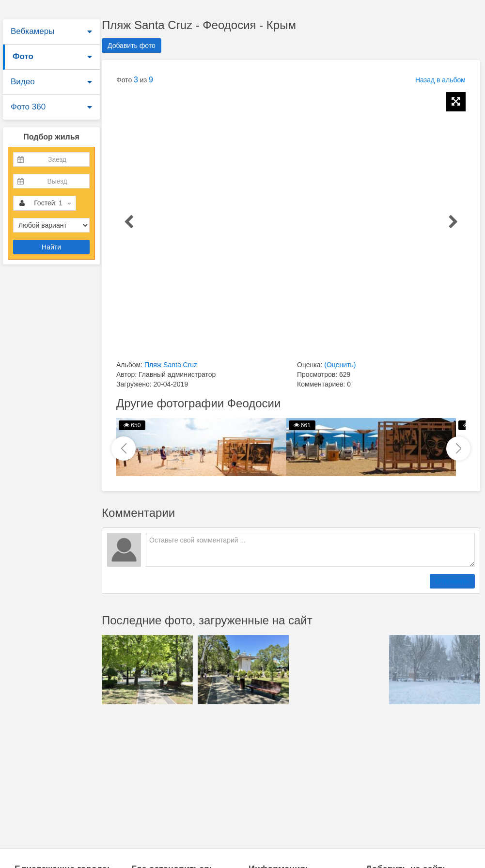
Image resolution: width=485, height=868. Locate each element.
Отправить (452, 581)
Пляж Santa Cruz (171, 365)
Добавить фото (132, 46)
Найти (51, 247)
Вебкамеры (32, 31)
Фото (23, 56)
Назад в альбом (440, 80)
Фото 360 (28, 107)
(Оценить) (340, 365)
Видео (23, 82)
